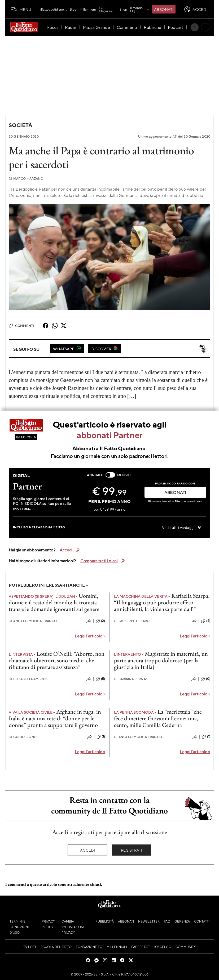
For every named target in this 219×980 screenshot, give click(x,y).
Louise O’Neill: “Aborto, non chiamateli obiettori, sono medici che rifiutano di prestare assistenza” (57, 660)
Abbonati (164, 9)
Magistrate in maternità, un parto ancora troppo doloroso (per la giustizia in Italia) (161, 660)
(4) (206, 621)
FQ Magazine (106, 9)
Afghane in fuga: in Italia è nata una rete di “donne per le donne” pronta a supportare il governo (55, 718)
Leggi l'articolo (90, 636)
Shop (123, 9)
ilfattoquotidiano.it (53, 9)
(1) (101, 737)
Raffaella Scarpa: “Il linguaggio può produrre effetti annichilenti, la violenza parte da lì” (162, 603)
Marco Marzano (26, 179)
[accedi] (196, 9)
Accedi (88, 850)
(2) (100, 621)
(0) (205, 679)
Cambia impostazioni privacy (73, 927)
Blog (73, 9)
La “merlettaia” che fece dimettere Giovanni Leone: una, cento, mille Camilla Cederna (158, 718)
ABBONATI (175, 492)
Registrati (132, 850)
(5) (100, 679)
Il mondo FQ (140, 9)
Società (20, 125)
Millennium (88, 9)
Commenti (21, 326)
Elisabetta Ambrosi (29, 679)
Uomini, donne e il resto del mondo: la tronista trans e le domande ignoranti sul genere (54, 603)
